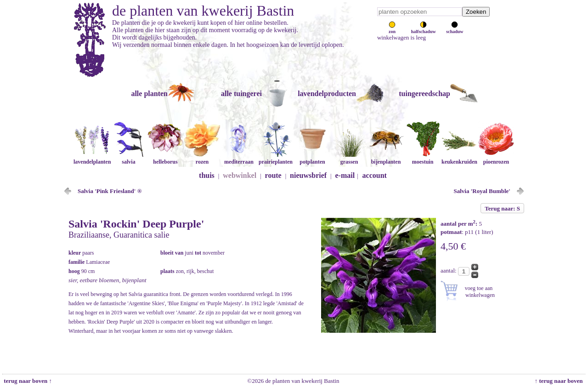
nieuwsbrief (308, 175)
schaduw (455, 29)
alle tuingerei (241, 94)
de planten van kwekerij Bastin (203, 11)
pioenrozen (496, 158)
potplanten (312, 158)
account (375, 175)
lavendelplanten (92, 158)
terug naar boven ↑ (27, 381)
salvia (129, 158)
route (273, 175)
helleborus (165, 158)
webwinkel (240, 175)
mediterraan (239, 158)
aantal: (449, 270)
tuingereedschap (424, 94)
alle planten (149, 94)
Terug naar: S (502, 208)
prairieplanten (276, 158)
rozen (202, 158)
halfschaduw (424, 29)
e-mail (345, 175)
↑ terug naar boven (560, 381)
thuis (207, 175)
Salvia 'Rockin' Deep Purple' (136, 224)
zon (392, 29)
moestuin (423, 158)
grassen (349, 158)
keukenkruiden (459, 158)
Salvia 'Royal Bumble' (482, 191)
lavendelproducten (327, 94)
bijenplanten (386, 158)
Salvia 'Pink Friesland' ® (110, 191)
